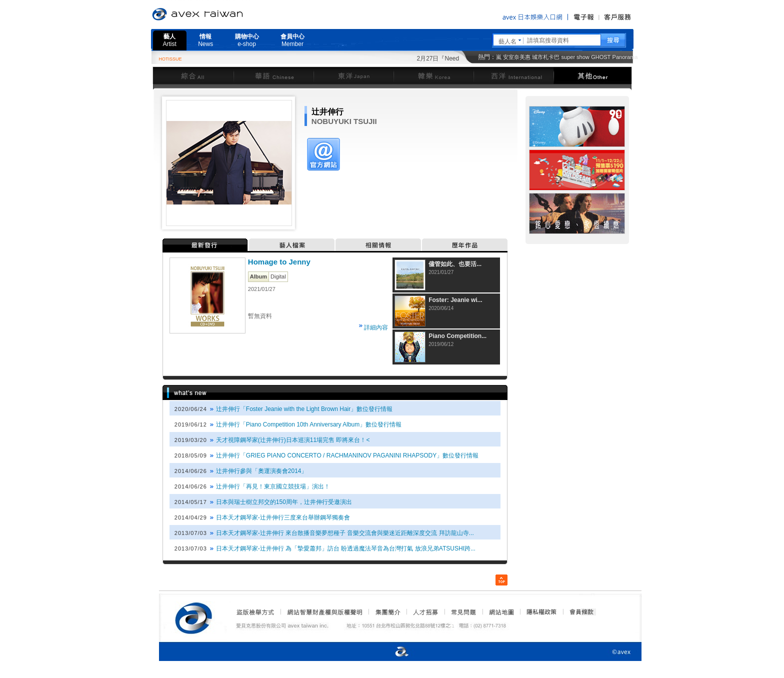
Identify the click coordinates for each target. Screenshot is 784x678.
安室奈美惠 (517, 57)
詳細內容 (376, 327)
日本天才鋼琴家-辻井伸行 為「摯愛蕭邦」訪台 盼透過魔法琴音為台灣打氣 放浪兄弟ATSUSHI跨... (346, 548)
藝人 (170, 40)
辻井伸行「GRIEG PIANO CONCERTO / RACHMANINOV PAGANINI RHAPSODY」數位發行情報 (347, 455)
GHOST (601, 57)
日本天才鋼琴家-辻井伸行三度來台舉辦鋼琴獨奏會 (283, 517)
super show (575, 57)
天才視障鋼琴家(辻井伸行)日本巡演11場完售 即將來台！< (293, 440)
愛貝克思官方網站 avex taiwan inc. (225, 14)
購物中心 (247, 40)
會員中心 (292, 40)
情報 (205, 40)
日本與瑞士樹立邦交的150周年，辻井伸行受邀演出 (284, 502)
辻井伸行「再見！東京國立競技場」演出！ (273, 486)
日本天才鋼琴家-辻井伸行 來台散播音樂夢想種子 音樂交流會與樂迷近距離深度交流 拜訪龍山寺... (345, 533)
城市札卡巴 (546, 57)
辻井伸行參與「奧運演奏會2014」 (262, 471)
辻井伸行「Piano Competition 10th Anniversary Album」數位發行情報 (309, 424)
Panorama (625, 57)
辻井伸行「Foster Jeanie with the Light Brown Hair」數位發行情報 (304, 409)
